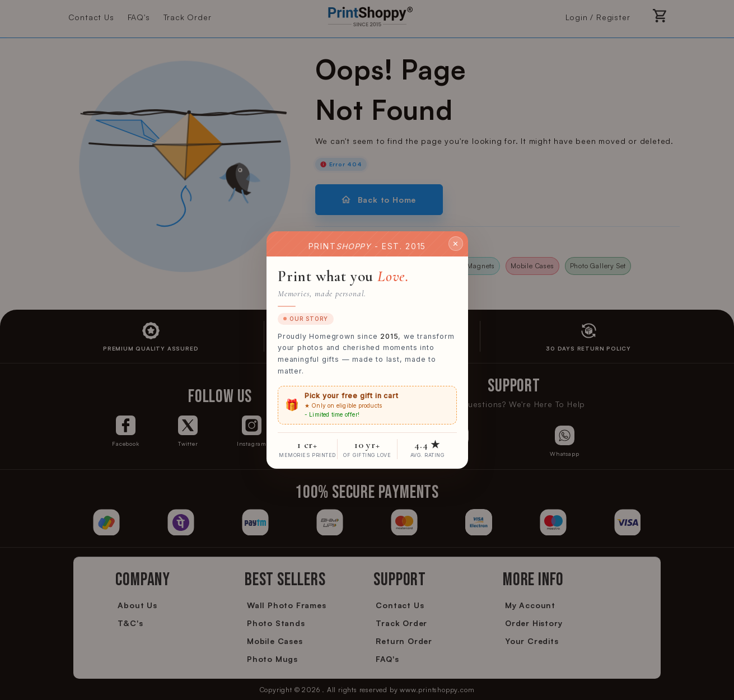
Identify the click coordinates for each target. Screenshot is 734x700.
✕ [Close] (456, 243)
